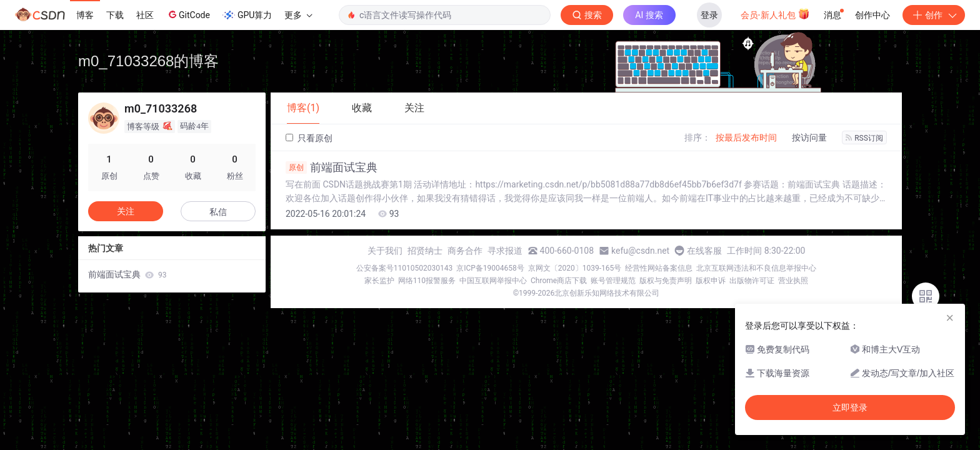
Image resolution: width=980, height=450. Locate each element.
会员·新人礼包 (775, 14)
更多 (298, 15)
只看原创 (309, 138)
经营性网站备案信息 (659, 268)
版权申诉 (711, 281)
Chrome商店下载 (559, 281)
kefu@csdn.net (640, 251)
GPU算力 (247, 15)
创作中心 (872, 15)
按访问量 (809, 137)
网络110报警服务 (427, 281)
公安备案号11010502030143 (404, 268)
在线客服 (704, 251)
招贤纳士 (425, 251)
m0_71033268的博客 (148, 61)
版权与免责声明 (666, 281)
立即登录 (850, 407)
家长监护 (379, 281)
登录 (709, 15)
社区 (145, 15)
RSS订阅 (864, 138)
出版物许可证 (752, 281)
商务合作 (465, 251)
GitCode (188, 14)
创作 (934, 15)
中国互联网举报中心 (493, 281)
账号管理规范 (613, 281)
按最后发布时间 (746, 137)
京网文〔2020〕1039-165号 (575, 268)
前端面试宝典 (332, 167)
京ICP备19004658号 (490, 268)
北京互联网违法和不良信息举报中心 (756, 268)
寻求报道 (505, 251)
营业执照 (793, 281)
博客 (85, 15)
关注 (126, 211)
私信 (218, 212)
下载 (115, 15)
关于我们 (385, 251)
